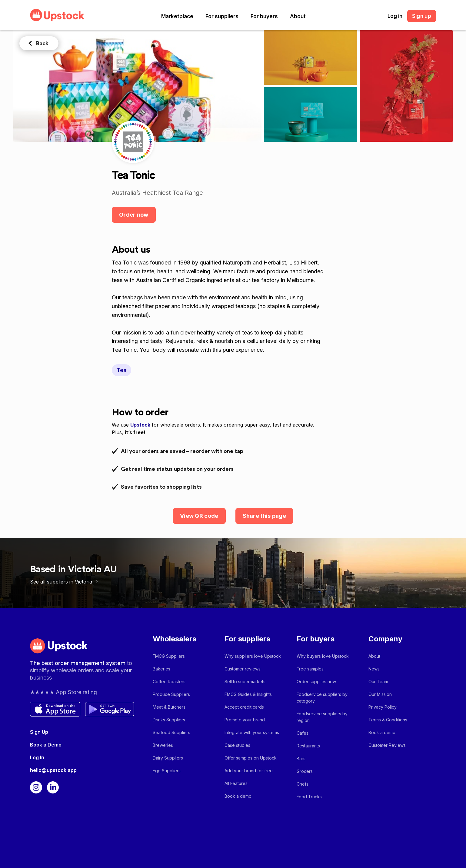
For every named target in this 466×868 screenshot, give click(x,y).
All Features (236, 783)
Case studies (237, 745)
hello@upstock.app (53, 770)
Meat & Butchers (169, 707)
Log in (395, 16)
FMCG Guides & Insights (248, 694)
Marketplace (177, 16)
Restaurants (308, 746)
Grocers (305, 771)
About (298, 16)
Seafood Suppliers (171, 732)
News (374, 669)
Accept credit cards (244, 707)
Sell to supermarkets (245, 682)
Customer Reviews (387, 745)
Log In (37, 757)
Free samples (310, 669)
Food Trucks (309, 797)
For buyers (264, 16)
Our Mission (380, 694)
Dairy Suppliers (168, 758)
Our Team (378, 682)
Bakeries (161, 669)
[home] (57, 15)
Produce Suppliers (171, 694)
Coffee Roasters (169, 682)
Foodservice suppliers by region (322, 717)
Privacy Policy (383, 707)
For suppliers (222, 16)
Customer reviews (243, 669)
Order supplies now (316, 682)
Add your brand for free (249, 771)
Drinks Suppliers (169, 720)
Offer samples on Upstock (251, 758)
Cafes (303, 733)
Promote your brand (245, 720)
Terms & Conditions (388, 720)
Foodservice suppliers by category (322, 698)
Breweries (163, 745)
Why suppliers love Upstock (253, 656)
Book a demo (238, 796)
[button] (177, 16)
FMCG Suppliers (169, 656)
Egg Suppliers (167, 771)
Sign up (422, 16)
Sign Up (39, 732)
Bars (301, 758)
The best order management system (78, 663)
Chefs (303, 784)
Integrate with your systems (252, 732)
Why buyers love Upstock (323, 656)
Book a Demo (46, 745)
